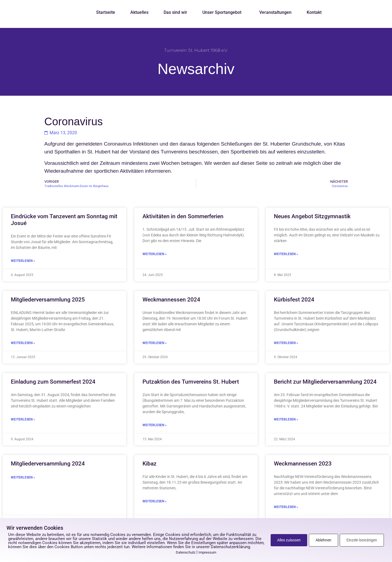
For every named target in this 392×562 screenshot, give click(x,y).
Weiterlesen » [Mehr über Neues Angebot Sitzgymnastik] (286, 254)
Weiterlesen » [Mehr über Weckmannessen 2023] (286, 507)
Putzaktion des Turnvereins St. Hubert (191, 382)
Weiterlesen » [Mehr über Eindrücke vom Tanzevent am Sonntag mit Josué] (23, 261)
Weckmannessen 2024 (171, 300)
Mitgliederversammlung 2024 (48, 464)
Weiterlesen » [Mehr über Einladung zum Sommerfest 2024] (23, 419)
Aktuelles (139, 12)
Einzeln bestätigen (362, 540)
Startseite (106, 12)
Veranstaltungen (275, 12)
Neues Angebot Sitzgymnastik (312, 216)
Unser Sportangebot (223, 12)
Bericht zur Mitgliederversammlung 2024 (325, 382)
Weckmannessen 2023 (303, 464)
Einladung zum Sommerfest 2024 (53, 382)
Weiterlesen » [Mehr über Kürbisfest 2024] (286, 343)
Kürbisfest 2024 (294, 300)
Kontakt (314, 12)
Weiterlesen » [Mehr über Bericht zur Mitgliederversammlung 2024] (286, 419)
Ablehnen (323, 540)
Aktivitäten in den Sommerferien (183, 216)
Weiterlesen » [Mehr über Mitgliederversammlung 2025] (23, 343)
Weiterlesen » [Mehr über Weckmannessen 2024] (155, 343)
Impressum (207, 552)
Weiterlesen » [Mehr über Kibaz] (155, 501)
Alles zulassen (289, 540)
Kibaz (150, 464)
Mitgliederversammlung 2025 (48, 300)
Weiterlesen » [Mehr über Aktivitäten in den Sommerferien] (155, 254)
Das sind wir (175, 12)
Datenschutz (186, 552)
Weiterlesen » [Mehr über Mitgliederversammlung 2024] (23, 477)
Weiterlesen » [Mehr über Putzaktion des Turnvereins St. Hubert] (155, 425)
